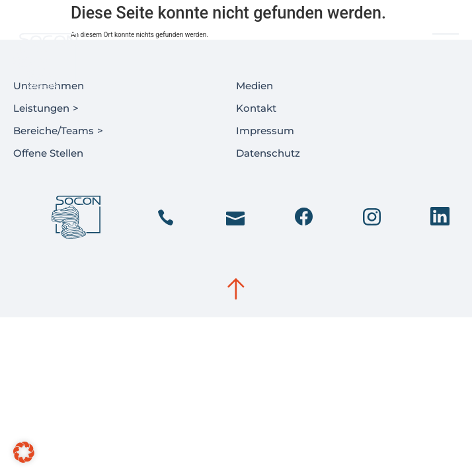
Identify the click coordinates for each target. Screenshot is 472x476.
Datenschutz (268, 153)
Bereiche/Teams (60, 132)
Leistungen (48, 109)
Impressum (265, 131)
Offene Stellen (48, 153)
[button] (24, 452)
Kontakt (256, 108)
